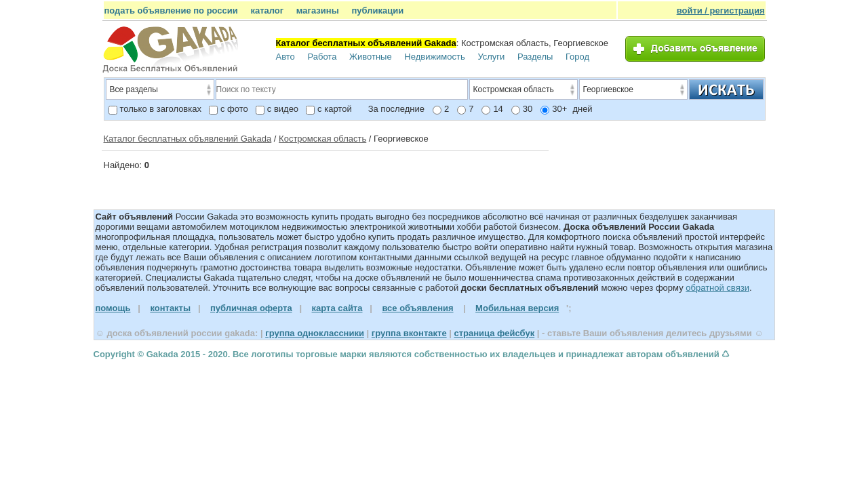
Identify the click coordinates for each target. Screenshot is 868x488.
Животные (371, 57)
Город (577, 57)
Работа (322, 57)
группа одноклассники (315, 333)
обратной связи (717, 288)
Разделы (535, 57)
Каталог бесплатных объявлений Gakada (188, 139)
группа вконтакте (409, 333)
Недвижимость (434, 57)
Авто (285, 57)
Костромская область (322, 139)
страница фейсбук (494, 333)
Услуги (491, 57)
